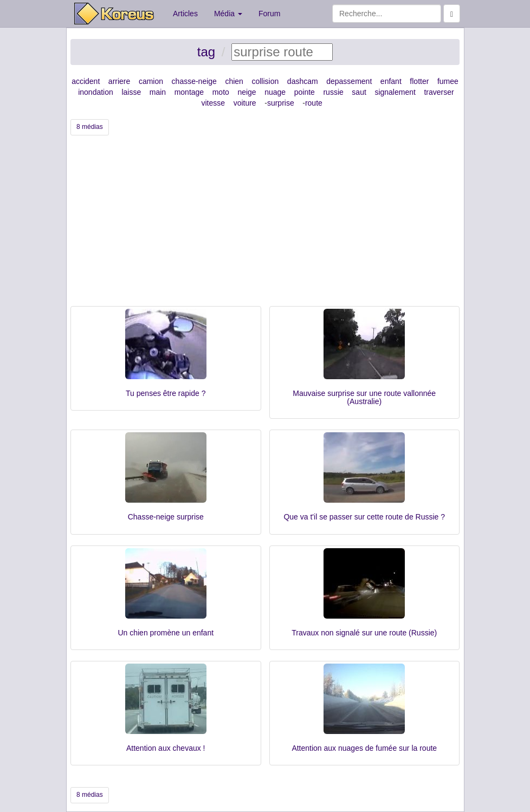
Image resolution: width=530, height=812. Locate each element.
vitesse (213, 103)
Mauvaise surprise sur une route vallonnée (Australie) (364, 397)
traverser (439, 92)
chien (234, 81)
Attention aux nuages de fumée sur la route (364, 748)
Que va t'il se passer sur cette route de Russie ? (364, 517)
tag (206, 52)
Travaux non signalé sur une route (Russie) (364, 633)
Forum (269, 14)
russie (333, 92)
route (314, 103)
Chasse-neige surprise (166, 517)
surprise (281, 103)
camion (151, 81)
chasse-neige (194, 81)
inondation (96, 92)
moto (221, 92)
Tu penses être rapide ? (166, 393)
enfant (391, 81)
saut (359, 92)
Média (228, 14)
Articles (185, 14)
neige (247, 92)
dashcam (303, 81)
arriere (119, 81)
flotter (419, 81)
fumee (448, 81)
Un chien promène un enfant (166, 633)
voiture (245, 103)
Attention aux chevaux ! (166, 748)
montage (189, 92)
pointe (305, 92)
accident (86, 81)
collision (265, 81)
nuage (275, 92)
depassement (349, 81)
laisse (131, 92)
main (158, 92)
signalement (395, 92)
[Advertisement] (265, 225)
